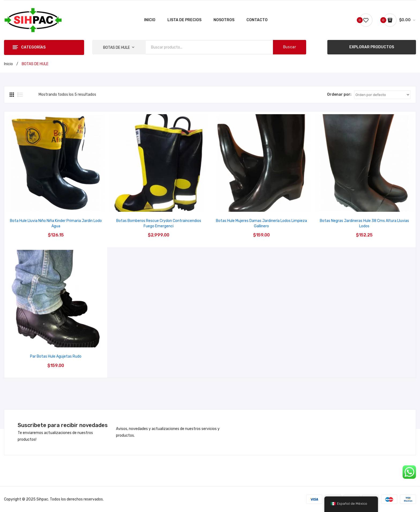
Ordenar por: (339, 94)
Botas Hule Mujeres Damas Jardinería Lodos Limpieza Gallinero (261, 223)
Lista (20, 95)
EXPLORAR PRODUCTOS (372, 47)
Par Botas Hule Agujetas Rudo (56, 356)
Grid (12, 95)
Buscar (290, 47)
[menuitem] (150, 20)
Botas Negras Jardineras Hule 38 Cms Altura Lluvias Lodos (364, 223)
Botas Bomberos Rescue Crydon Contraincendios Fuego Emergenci (159, 223)
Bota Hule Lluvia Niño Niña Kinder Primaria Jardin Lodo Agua (56, 223)
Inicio (8, 64)
